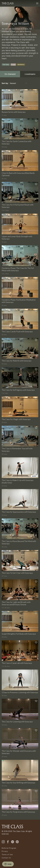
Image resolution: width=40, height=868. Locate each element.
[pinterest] (17, 842)
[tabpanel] (20, 448)
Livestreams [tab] (30, 74)
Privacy (5, 851)
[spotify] (13, 842)
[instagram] (3, 842)
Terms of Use (7, 855)
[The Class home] (8, 3)
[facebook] (8, 842)
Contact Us (6, 858)
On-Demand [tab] (10, 74)
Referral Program (9, 848)
